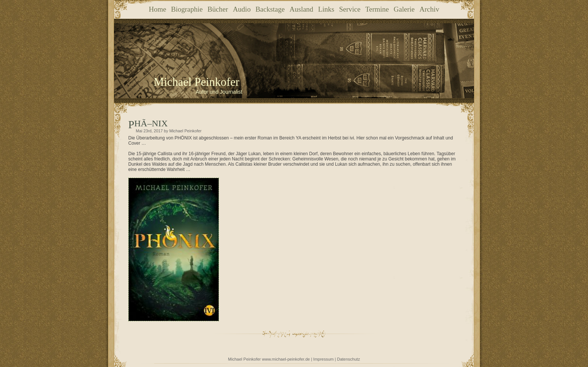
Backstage (270, 9)
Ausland (301, 9)
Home (157, 9)
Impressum (323, 359)
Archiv (429, 9)
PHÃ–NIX (151, 123)
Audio (242, 9)
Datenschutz (349, 359)
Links (326, 9)
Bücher (218, 9)
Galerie (404, 9)
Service (350, 9)
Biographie (187, 9)
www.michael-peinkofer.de (286, 359)
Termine (377, 9)
